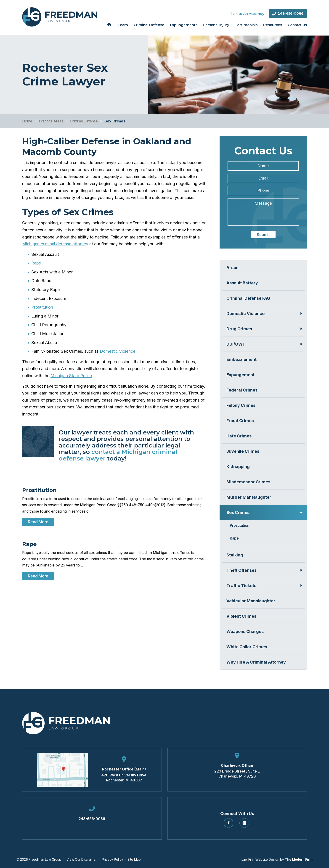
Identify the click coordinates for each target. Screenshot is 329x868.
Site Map (134, 859)
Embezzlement (241, 359)
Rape (36, 263)
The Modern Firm (299, 859)
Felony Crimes (241, 405)
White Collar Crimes (247, 647)
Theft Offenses (241, 570)
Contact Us (297, 25)
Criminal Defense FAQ (248, 298)
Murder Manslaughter (249, 497)
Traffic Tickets (241, 586)
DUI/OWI (235, 344)
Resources (273, 25)
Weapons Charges (245, 631)
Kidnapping (238, 467)
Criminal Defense (149, 25)
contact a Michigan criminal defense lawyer (118, 455)
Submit (263, 235)
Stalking (235, 555)
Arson (232, 268)
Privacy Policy (113, 859)
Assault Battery (242, 283)
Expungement (240, 375)
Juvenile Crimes (243, 451)
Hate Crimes (239, 436)
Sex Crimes (238, 512)
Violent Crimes (241, 616)
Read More (38, 522)
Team (123, 25)
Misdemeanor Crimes (248, 482)
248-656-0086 (291, 13)
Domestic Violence (118, 351)
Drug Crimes (239, 329)
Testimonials (246, 25)
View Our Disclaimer (82, 859)
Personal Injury (216, 25)
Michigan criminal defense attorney (55, 244)
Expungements (184, 25)
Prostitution (42, 307)
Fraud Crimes (240, 421)
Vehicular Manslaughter (251, 601)
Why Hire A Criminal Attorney (256, 662)
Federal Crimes (242, 390)
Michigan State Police (71, 376)
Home (109, 24)
